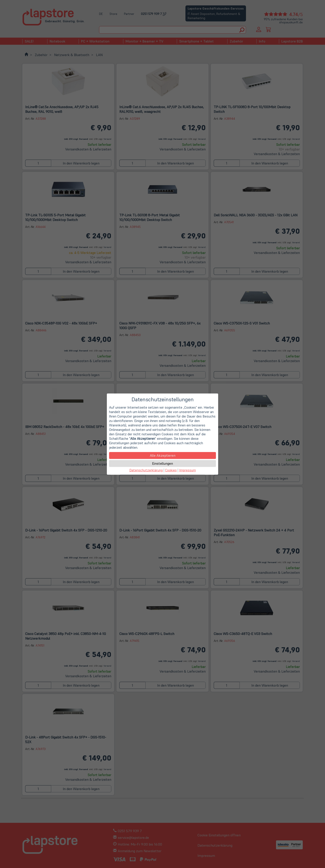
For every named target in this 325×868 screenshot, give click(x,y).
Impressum (188, 470)
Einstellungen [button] (162, 463)
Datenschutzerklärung (146, 470)
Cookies (171, 470)
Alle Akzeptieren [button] (163, 455)
